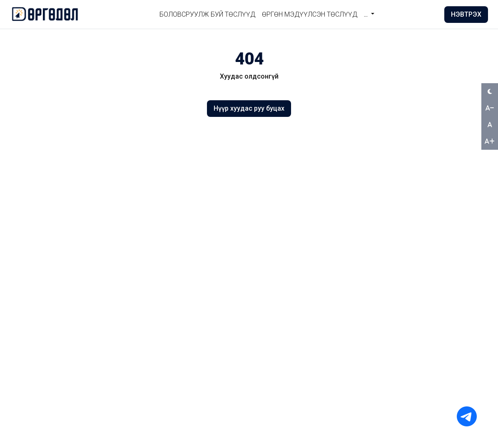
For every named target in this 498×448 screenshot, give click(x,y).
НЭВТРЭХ (466, 14)
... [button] (367, 14)
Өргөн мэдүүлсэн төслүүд (310, 14)
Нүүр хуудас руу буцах (249, 108)
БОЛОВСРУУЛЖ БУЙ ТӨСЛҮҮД (207, 14)
